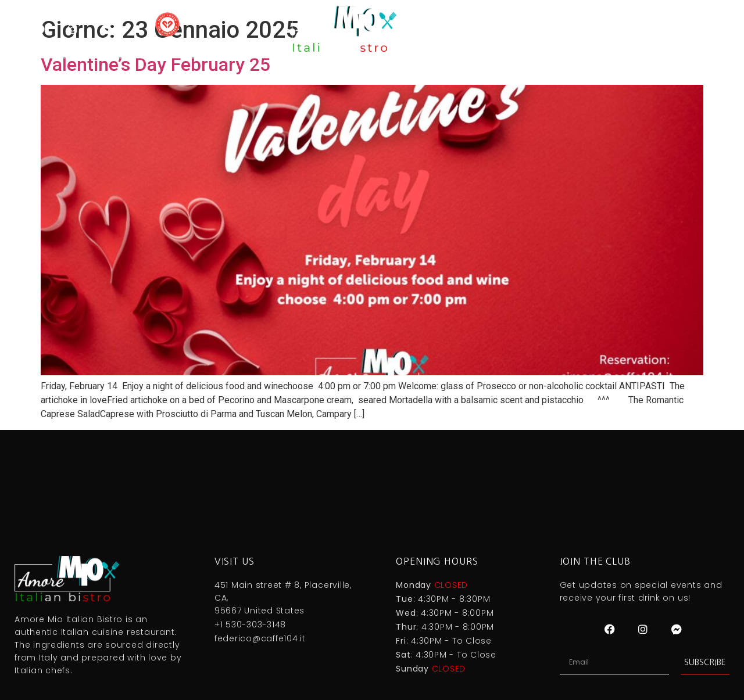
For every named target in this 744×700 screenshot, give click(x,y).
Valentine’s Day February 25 (155, 64)
